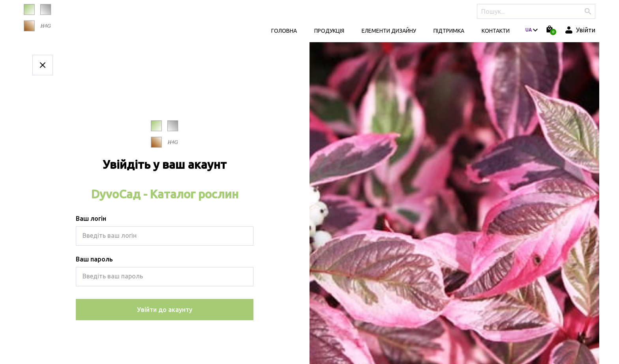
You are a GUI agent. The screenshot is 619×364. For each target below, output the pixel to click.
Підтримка (449, 31)
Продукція (329, 31)
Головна (284, 31)
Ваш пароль (94, 259)
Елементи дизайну (389, 31)
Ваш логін (91, 218)
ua (529, 30)
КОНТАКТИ (496, 31)
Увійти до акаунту (165, 310)
